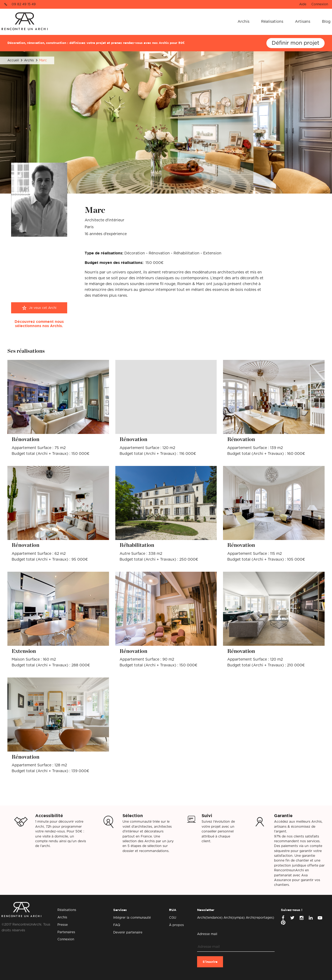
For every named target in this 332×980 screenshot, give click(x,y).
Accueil (13, 60)
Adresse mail (207, 934)
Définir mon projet (295, 43)
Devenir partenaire (128, 932)
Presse (63, 925)
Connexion (320, 4)
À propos (176, 925)
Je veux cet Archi (43, 308)
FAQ (117, 925)
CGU (173, 918)
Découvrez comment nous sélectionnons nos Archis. (39, 324)
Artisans (303, 22)
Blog (326, 22)
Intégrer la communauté (132, 918)
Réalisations (272, 22)
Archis (244, 22)
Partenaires (66, 932)
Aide (303, 4)
